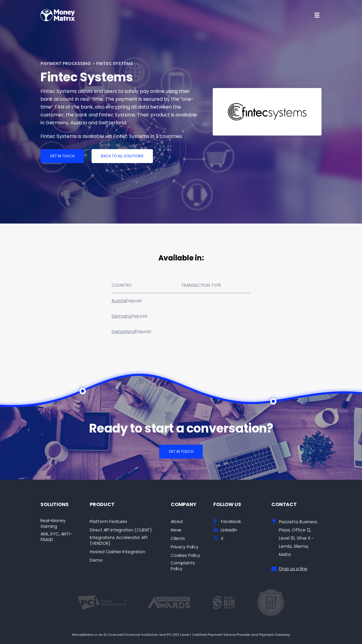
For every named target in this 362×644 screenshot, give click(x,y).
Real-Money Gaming (53, 524)
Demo (96, 560)
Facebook (231, 522)
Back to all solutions (122, 156)
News (176, 530)
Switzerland (123, 332)
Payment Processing (66, 64)
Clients (178, 539)
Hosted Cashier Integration (117, 552)
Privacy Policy (185, 547)
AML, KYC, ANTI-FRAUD (56, 537)
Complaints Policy (183, 566)
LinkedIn (229, 530)
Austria (119, 301)
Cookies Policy (185, 556)
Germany (121, 316)
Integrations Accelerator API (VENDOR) (118, 541)
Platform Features (108, 522)
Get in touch (62, 156)
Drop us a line (293, 569)
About (177, 522)
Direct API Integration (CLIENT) (121, 530)
